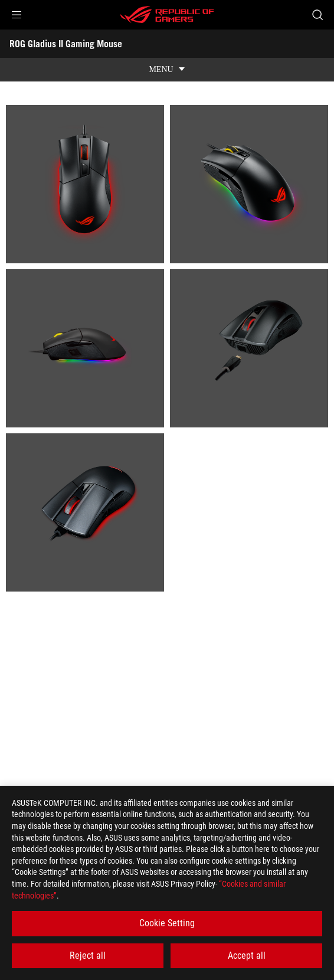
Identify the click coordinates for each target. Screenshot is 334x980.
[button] (17, 15)
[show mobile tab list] (167, 70)
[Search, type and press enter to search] (317, 15)
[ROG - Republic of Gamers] (167, 15)
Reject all (88, 955)
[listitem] (85, 184)
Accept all (247, 955)
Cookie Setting (167, 923)
